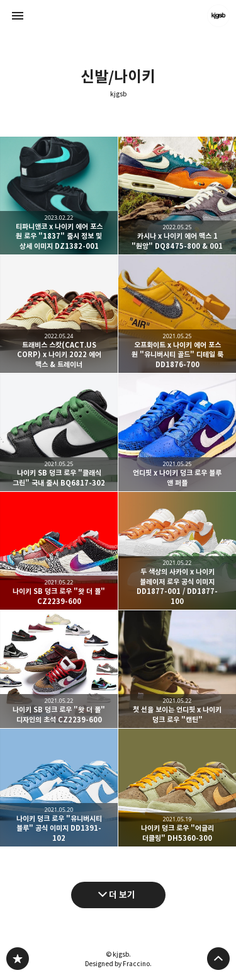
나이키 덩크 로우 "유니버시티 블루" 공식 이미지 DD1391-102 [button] (59, 788)
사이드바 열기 (18, 16)
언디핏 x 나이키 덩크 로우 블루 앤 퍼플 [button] (177, 432)
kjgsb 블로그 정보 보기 (218, 16)
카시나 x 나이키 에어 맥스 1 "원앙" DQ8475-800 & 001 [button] (177, 196)
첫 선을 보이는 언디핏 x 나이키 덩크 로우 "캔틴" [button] (177, 669)
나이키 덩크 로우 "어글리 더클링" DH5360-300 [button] (177, 788)
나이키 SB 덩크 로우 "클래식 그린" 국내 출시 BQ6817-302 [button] (59, 432)
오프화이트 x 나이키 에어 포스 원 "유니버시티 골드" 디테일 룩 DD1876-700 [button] (177, 314)
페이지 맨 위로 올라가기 (218, 959)
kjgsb (118, 94)
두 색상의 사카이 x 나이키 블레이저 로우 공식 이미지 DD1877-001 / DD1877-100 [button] (177, 551)
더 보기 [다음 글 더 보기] (122, 895)
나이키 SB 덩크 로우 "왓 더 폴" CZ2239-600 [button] (59, 551)
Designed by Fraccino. (118, 964)
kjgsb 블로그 (18, 959)
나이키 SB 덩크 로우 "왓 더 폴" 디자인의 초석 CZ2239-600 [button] (59, 669)
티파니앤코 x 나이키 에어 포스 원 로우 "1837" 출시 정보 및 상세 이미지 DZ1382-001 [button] (59, 196)
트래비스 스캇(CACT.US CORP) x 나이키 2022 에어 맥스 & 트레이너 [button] (59, 314)
